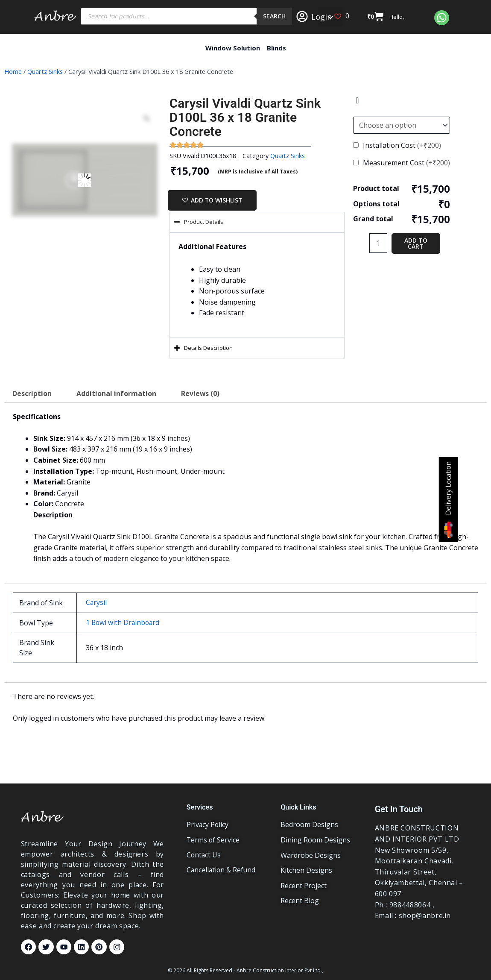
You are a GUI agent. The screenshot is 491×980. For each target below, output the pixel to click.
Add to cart (416, 243)
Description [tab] (32, 394)
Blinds (276, 48)
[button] (330, 16)
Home (13, 71)
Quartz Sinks (45, 71)
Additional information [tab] (117, 394)
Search (274, 16)
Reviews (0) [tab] (201, 394)
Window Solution (233, 48)
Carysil (96, 603)
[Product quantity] (378, 243)
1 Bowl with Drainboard (124, 622)
